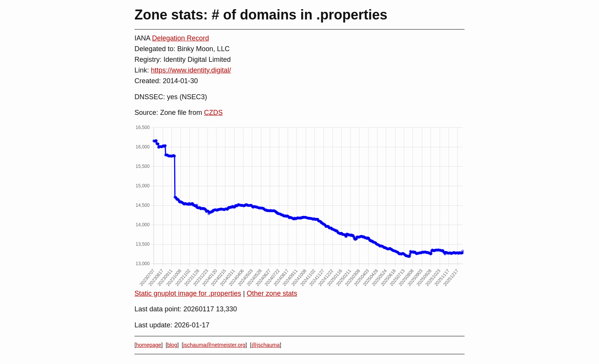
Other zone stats (272, 293)
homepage (149, 345)
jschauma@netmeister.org (215, 345)
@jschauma (266, 345)
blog (172, 345)
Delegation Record (181, 38)
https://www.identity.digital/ (191, 70)
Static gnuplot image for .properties (188, 293)
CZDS (213, 113)
